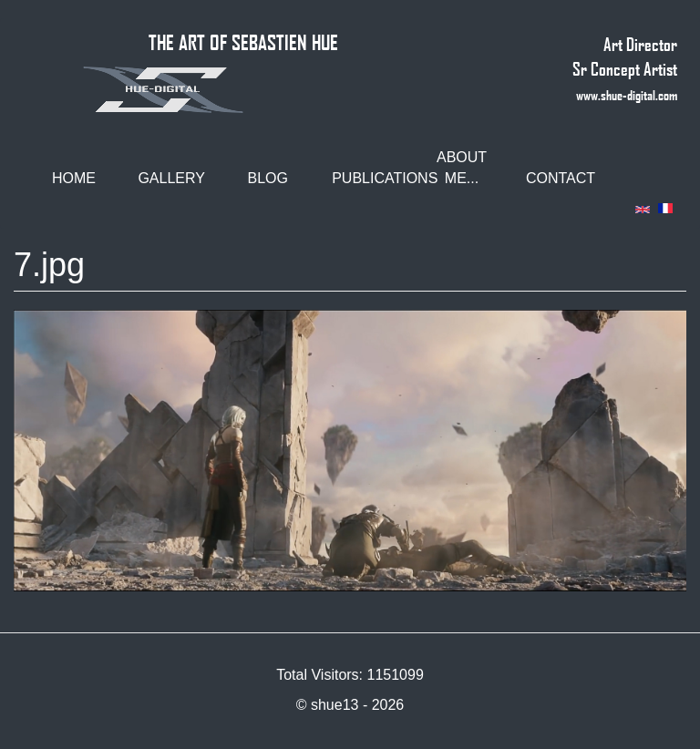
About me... (462, 168)
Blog (268, 178)
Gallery (171, 178)
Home (74, 178)
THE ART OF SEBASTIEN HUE (243, 42)
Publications (371, 178)
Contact (561, 178)
